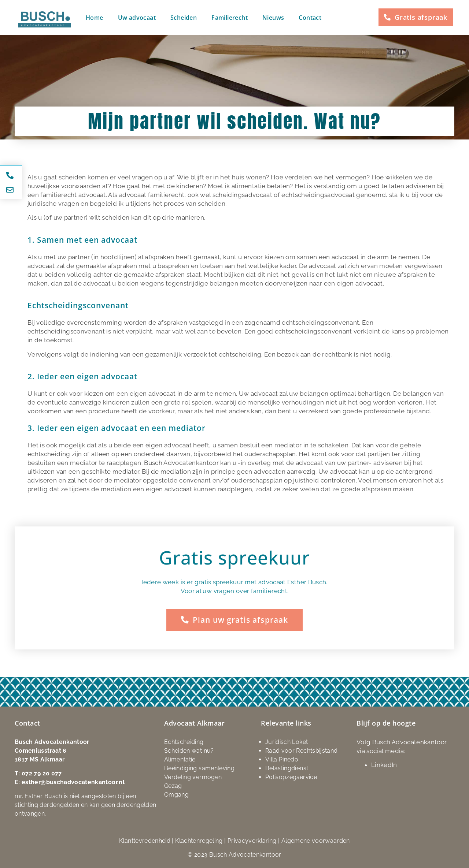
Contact (310, 18)
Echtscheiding (184, 742)
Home (95, 18)
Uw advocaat (137, 18)
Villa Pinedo (282, 759)
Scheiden (184, 18)
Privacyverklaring (252, 840)
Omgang (176, 794)
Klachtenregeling (199, 840)
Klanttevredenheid (145, 840)
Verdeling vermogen (193, 777)
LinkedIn (384, 764)
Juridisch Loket (287, 742)
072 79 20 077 (42, 773)
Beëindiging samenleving (199, 768)
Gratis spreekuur (234, 558)
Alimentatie (180, 759)
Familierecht (230, 18)
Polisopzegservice (291, 777)
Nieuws (273, 18)
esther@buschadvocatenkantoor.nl (73, 782)
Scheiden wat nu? (189, 750)
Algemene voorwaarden (316, 840)
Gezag (173, 785)
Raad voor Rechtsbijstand (301, 750)
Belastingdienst (287, 768)
